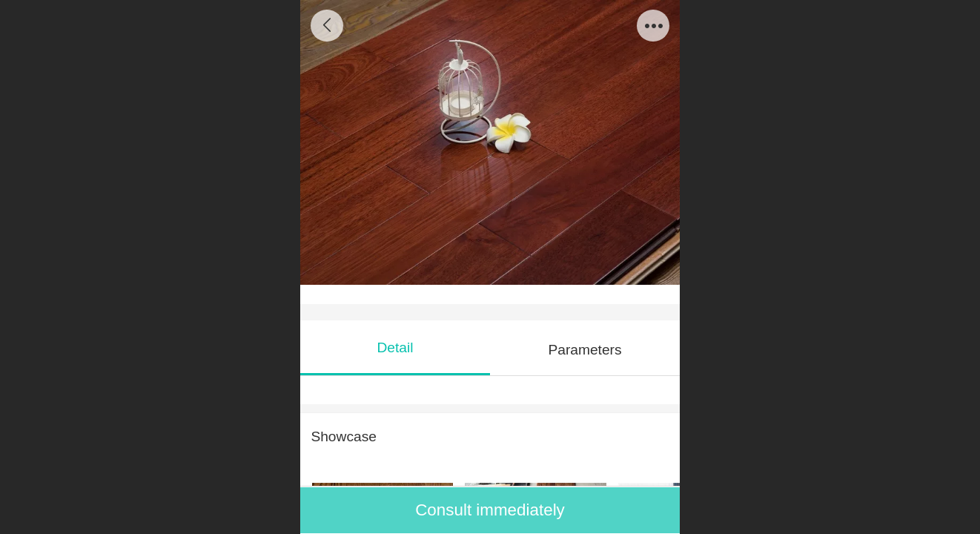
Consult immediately (490, 510)
